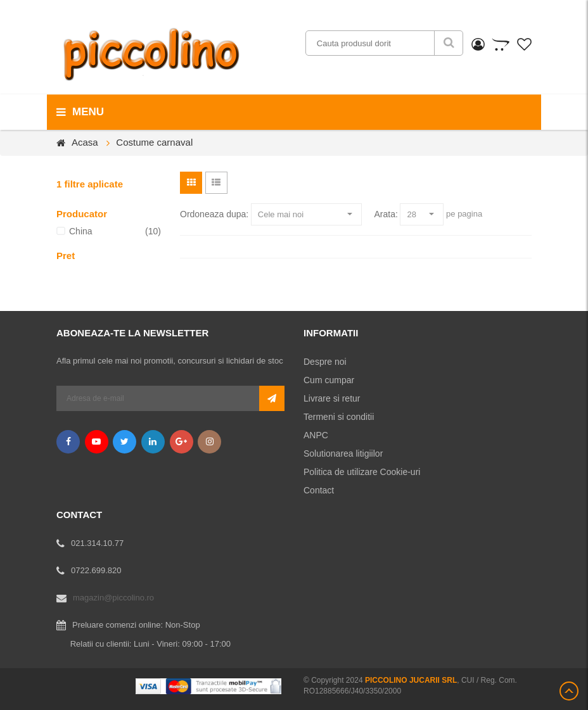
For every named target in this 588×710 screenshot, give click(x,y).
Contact (319, 490)
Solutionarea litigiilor (343, 453)
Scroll (569, 691)
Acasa (85, 142)
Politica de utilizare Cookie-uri (362, 472)
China (81, 231)
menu (80, 112)
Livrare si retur (332, 398)
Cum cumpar (329, 380)
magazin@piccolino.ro (113, 598)
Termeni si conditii (339, 417)
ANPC (316, 435)
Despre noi (325, 362)
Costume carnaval (154, 142)
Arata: (386, 214)
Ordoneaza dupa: (214, 214)
